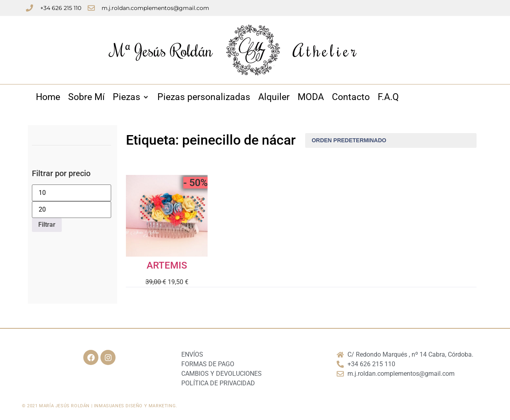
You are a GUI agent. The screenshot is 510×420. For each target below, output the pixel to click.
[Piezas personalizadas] (204, 97)
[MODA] (311, 97)
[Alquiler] (274, 97)
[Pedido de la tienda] (391, 140)
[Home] (48, 97)
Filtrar (47, 225)
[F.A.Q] (388, 97)
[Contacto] (351, 97)
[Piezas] (131, 97)
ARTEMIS (167, 265)
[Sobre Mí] (86, 97)
